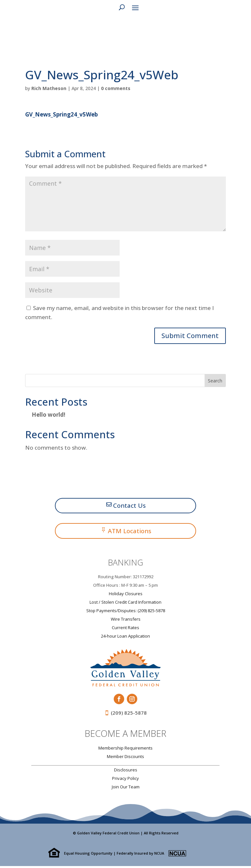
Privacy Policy (125, 780)
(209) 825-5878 (129, 714)
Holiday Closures (126, 595)
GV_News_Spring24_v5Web (61, 114)
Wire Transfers (126, 621)
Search (215, 381)
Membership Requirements (125, 750)
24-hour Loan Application (125, 638)
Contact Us (130, 506)
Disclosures (126, 771)
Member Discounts (125, 758)
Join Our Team (126, 788)
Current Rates (125, 629)
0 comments (116, 88)
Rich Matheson (49, 88)
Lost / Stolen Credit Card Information (125, 604)
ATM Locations (130, 532)
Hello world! (49, 415)
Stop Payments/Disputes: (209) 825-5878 (126, 612)
